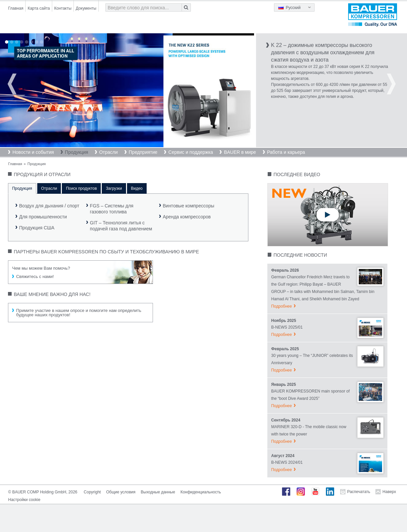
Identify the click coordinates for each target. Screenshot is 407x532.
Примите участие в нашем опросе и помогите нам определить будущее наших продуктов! (78, 313)
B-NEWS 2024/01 (287, 462)
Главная (16, 8)
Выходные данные (158, 492)
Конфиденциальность (201, 492)
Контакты (63, 8)
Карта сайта (39, 8)
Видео (137, 188)
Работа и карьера (286, 152)
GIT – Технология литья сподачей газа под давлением (121, 226)
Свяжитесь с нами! (35, 276)
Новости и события (33, 152)
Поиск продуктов (81, 188)
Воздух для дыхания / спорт (49, 206)
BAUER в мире (240, 152)
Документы (86, 8)
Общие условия (121, 492)
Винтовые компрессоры (188, 206)
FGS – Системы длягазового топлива (112, 209)
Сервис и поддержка (191, 152)
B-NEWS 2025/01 (287, 327)
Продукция (76, 152)
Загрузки (114, 188)
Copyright (92, 492)
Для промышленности (43, 217)
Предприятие (143, 152)
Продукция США (37, 228)
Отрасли (108, 152)
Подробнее (281, 306)
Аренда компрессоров (187, 217)
